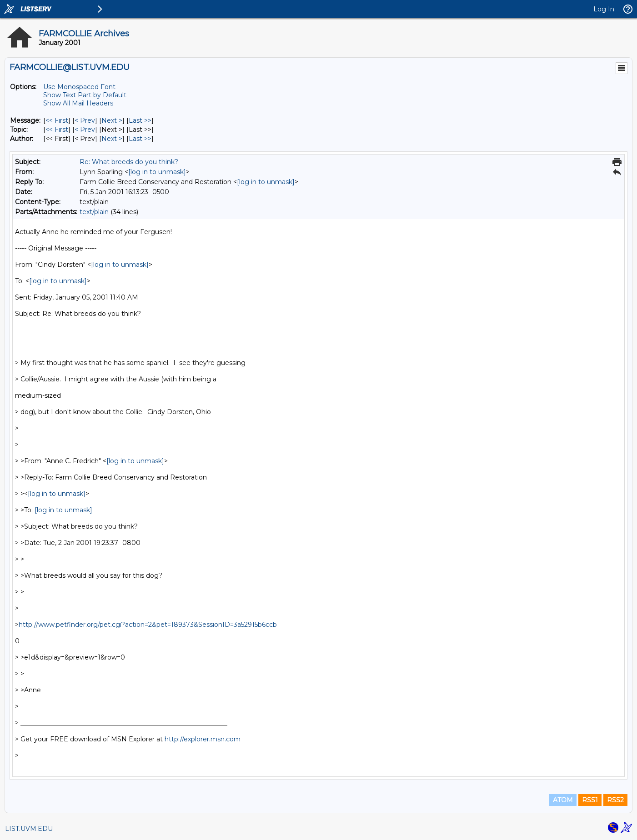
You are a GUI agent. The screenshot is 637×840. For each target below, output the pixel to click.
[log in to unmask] (157, 172)
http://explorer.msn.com (203, 739)
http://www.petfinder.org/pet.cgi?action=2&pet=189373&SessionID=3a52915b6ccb (148, 625)
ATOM (563, 800)
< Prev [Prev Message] (85, 120)
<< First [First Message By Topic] (57, 130)
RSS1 (590, 800)
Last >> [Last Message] (140, 120)
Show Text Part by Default (85, 95)
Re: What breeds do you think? (129, 162)
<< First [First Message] (57, 120)
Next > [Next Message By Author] (112, 139)
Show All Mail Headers (78, 103)
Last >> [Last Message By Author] (140, 139)
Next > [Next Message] (112, 120)
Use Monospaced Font (79, 87)
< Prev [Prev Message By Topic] (85, 130)
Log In (604, 9)
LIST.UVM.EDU (29, 829)
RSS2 (615, 800)
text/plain (94, 212)
